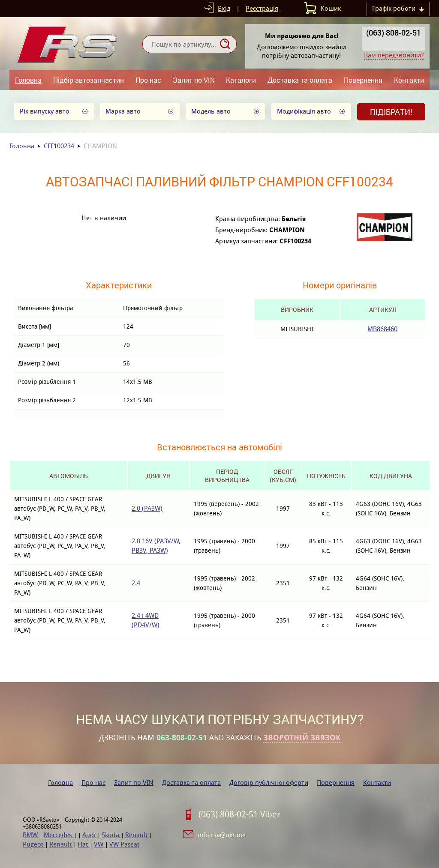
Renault (137, 835)
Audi (90, 835)
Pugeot (34, 844)
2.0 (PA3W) (147, 508)
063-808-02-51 (182, 738)
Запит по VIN (194, 80)
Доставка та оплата (300, 80)
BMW (31, 835)
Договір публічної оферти (269, 783)
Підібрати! (391, 112)
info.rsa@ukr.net (222, 835)
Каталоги (241, 80)
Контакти (409, 80)
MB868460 (382, 329)
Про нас (148, 80)
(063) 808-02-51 (394, 33)
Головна (28, 80)
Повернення (363, 80)
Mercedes (59, 835)
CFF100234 (59, 146)
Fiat (84, 844)
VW (99, 844)
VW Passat (124, 844)
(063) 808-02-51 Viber (239, 814)
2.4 (136, 583)
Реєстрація (262, 8)
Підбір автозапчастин (89, 80)
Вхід (224, 8)
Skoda (111, 835)
